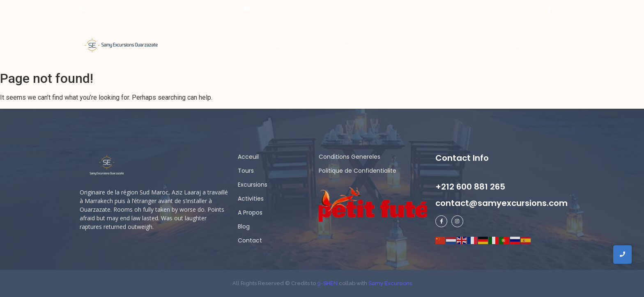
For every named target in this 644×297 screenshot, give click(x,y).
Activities (251, 199)
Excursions (253, 185)
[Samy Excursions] (121, 45)
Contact (250, 240)
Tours (246, 171)
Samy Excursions (390, 283)
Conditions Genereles (350, 157)
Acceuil (248, 157)
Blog (244, 226)
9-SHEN (327, 283)
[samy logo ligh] (107, 165)
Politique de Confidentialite (358, 171)
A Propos (250, 212)
